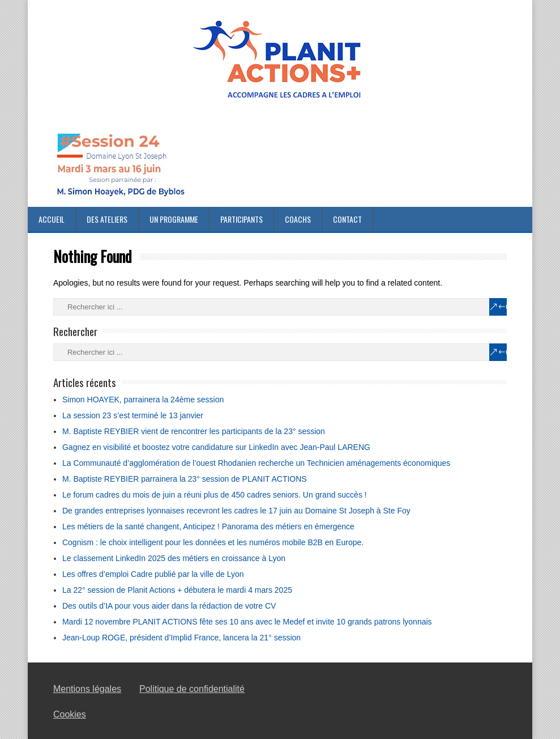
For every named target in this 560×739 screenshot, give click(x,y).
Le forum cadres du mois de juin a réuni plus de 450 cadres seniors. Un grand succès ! (215, 495)
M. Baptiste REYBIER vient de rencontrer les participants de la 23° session (194, 431)
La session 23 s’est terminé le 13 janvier (133, 415)
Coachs (298, 219)
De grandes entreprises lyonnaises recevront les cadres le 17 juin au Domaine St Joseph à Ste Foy (236, 511)
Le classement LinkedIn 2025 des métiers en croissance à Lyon (174, 558)
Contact (347, 219)
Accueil (52, 219)
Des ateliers (107, 219)
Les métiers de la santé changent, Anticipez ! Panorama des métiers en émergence (208, 526)
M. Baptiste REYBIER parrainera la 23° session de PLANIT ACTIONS (185, 479)
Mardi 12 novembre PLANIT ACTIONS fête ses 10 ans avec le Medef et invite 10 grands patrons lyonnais (247, 622)
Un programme (174, 219)
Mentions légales (87, 689)
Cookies (70, 714)
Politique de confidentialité (192, 689)
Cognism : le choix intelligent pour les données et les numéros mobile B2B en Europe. (213, 542)
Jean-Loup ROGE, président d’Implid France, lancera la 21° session (181, 638)
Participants (241, 219)
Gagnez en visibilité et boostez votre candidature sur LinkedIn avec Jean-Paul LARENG (216, 447)
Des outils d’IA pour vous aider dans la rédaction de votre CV (169, 606)
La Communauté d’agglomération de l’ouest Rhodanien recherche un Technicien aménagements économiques (256, 463)
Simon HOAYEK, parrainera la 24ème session (143, 400)
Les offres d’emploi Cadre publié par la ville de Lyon (153, 574)
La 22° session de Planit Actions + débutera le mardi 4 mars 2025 (177, 590)
